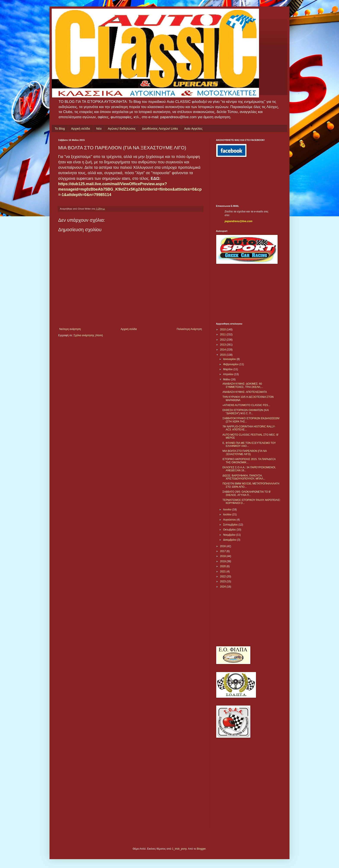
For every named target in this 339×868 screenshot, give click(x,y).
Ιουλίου (228, 514)
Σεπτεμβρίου (231, 525)
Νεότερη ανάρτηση (70, 329)
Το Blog (60, 129)
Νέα (99, 129)
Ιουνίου (228, 510)
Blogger (201, 849)
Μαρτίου (228, 369)
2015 (223, 355)
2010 (223, 330)
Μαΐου (227, 379)
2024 (223, 587)
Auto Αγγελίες (193, 129)
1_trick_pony (179, 849)
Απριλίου (229, 374)
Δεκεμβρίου (230, 540)
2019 (223, 561)
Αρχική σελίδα (81, 129)
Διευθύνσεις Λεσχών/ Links (160, 129)
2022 (223, 577)
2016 (223, 546)
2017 (223, 551)
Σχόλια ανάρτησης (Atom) (88, 335)
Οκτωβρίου (230, 530)
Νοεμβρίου (230, 535)
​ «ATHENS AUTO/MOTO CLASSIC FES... (246, 405)
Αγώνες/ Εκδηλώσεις (122, 129)
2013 (223, 345)
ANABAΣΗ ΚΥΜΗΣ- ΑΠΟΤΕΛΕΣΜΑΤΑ (245, 392)
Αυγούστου (230, 520)
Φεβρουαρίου (231, 364)
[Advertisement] (235, 181)
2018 (223, 556)
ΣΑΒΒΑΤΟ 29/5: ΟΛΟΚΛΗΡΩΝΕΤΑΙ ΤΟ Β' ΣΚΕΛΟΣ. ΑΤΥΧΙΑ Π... (247, 493)
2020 (223, 566)
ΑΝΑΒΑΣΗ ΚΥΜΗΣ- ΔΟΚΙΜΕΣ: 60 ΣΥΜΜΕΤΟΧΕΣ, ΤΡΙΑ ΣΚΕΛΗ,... (243, 385)
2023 (223, 581)
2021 (223, 572)
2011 (223, 334)
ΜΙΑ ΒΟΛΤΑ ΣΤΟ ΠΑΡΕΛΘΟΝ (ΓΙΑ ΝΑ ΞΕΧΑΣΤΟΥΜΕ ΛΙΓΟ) (245, 452)
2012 (223, 340)
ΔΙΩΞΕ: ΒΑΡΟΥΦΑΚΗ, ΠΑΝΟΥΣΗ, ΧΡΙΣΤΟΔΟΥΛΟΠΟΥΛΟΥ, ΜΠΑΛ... (244, 477)
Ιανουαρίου (230, 359)
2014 (223, 350)
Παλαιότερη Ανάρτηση (189, 329)
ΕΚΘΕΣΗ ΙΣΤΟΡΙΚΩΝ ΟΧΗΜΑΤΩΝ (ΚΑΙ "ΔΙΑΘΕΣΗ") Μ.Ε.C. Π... (246, 412)
